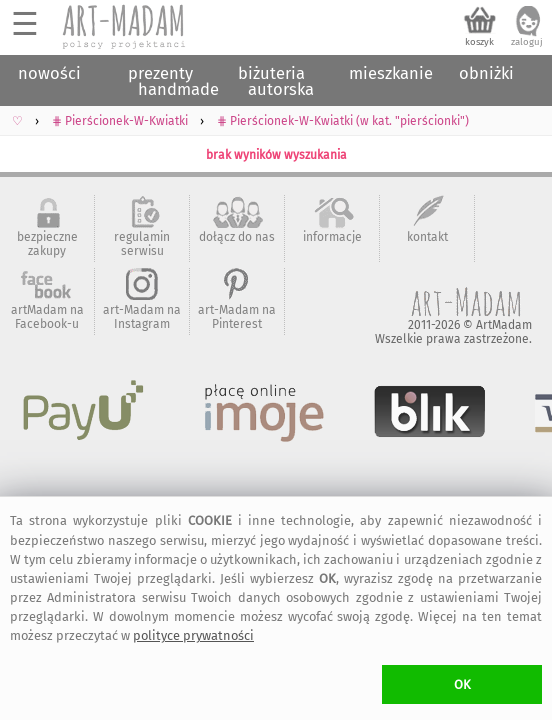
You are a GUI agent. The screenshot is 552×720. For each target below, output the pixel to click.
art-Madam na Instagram (142, 317)
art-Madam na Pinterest (237, 317)
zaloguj (527, 42)
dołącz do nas (237, 237)
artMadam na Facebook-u (47, 317)
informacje (332, 237)
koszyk (479, 42)
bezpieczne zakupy (47, 244)
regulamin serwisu (142, 244)
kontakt (427, 237)
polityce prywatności (193, 635)
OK (462, 684)
